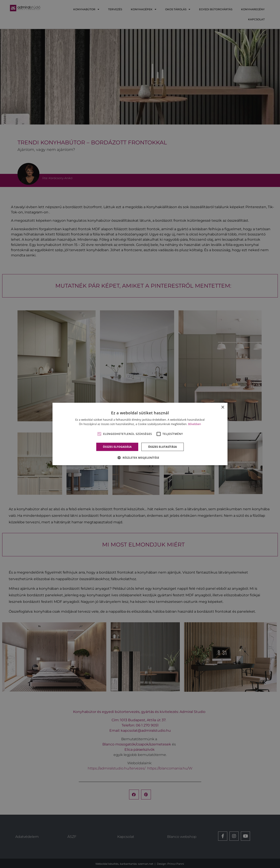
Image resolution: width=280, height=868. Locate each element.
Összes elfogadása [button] (117, 447)
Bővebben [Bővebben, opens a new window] (195, 424)
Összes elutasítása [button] (163, 447)
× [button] (223, 407)
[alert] (140, 434)
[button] (140, 458)
